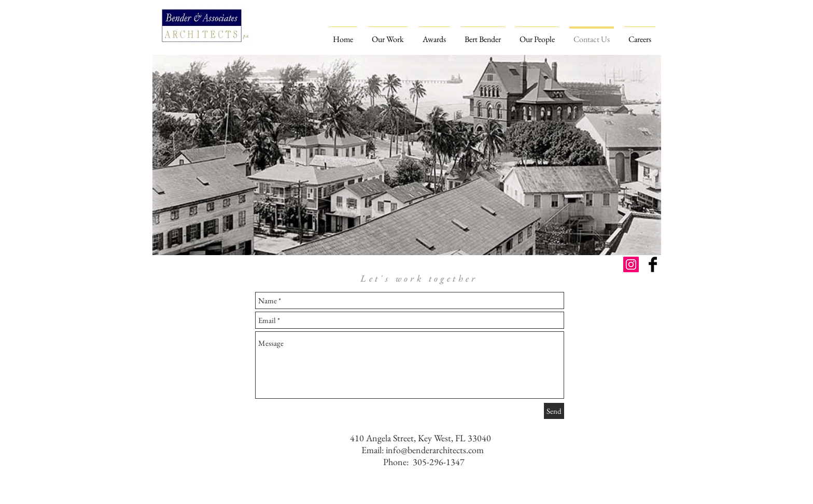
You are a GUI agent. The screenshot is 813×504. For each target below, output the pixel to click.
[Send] (554, 411)
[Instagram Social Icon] (631, 264)
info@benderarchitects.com (435, 450)
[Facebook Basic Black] (653, 264)
